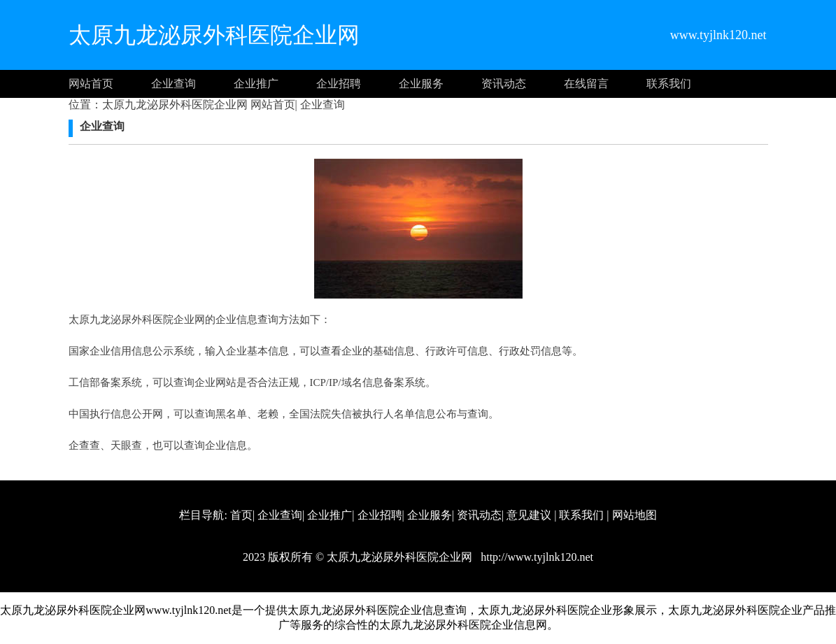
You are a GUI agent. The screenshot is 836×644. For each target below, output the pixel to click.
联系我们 (669, 84)
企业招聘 (339, 84)
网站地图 (635, 515)
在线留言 (586, 84)
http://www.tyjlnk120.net (536, 557)
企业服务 (421, 84)
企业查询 (173, 84)
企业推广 (256, 84)
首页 (241, 515)
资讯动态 (504, 84)
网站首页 (91, 84)
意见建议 (529, 515)
